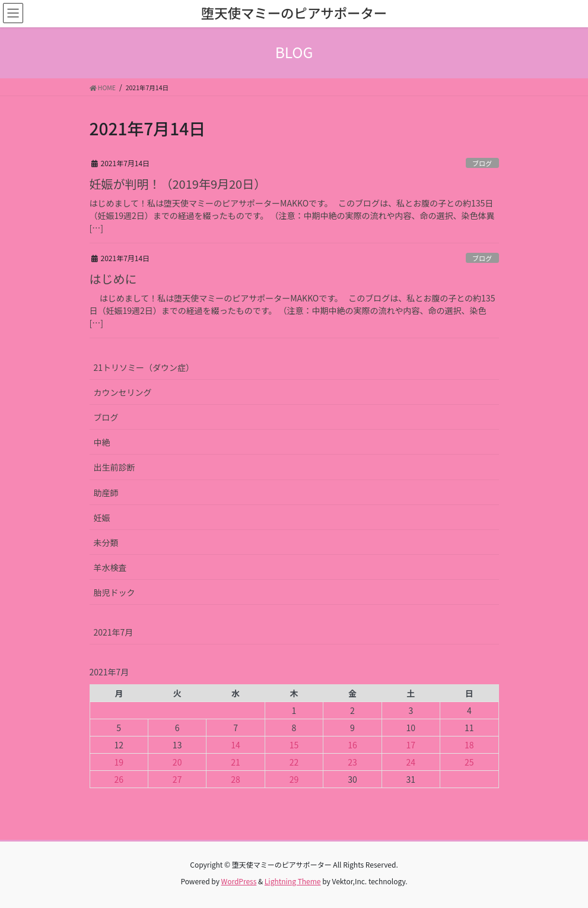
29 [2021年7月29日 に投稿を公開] (294, 779)
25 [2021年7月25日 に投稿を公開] (469, 762)
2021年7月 (114, 632)
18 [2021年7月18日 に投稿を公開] (469, 745)
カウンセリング (123, 392)
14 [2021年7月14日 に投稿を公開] (236, 745)
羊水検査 (110, 567)
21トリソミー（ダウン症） (144, 367)
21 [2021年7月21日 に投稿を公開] (236, 762)
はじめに (113, 279)
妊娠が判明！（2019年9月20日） (178, 184)
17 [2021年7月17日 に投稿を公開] (411, 745)
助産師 (106, 493)
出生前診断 (115, 467)
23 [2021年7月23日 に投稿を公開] (352, 762)
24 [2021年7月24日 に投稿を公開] (411, 762)
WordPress (239, 881)
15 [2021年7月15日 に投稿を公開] (294, 745)
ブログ (482, 163)
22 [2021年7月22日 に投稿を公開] (294, 762)
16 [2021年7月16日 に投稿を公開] (352, 745)
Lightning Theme (293, 881)
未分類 (106, 542)
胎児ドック (115, 592)
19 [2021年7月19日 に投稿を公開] (119, 762)
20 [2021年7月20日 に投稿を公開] (177, 762)
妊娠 (102, 518)
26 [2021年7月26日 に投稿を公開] (119, 779)
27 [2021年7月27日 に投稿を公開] (177, 779)
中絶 (102, 442)
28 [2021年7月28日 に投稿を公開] (236, 779)
